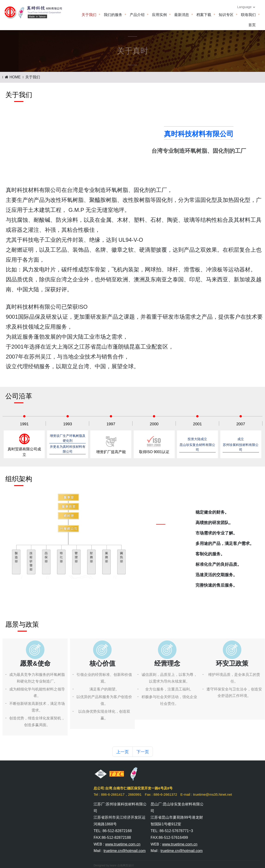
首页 (252, 25)
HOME (13, 77)
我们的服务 (113, 15)
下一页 (143, 752)
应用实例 (159, 15)
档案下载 (204, 15)
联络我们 (248, 15)
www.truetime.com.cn (123, 844)
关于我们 (89, 15)
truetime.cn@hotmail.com (125, 851)
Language (246, 7)
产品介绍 (137, 15)
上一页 (123, 752)
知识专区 (226, 15)
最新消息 (182, 15)
